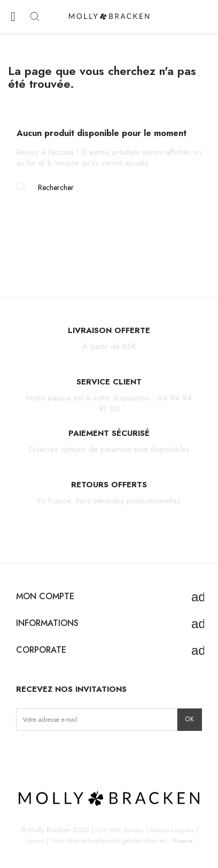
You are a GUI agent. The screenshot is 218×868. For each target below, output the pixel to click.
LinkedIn (92, 753)
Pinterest (75, 753)
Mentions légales (172, 830)
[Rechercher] (109, 187)
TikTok (58, 753)
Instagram (25, 753)
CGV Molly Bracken (120, 830)
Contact (35, 841)
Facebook (41, 753)
